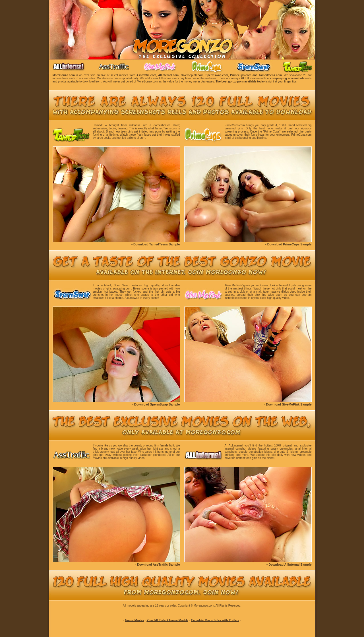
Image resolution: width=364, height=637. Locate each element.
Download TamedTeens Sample (157, 244)
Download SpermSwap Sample (157, 404)
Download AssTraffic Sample (159, 564)
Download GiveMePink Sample (289, 404)
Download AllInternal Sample (290, 564)
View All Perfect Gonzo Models (167, 620)
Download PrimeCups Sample (289, 244)
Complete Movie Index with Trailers (215, 620)
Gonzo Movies (134, 620)
